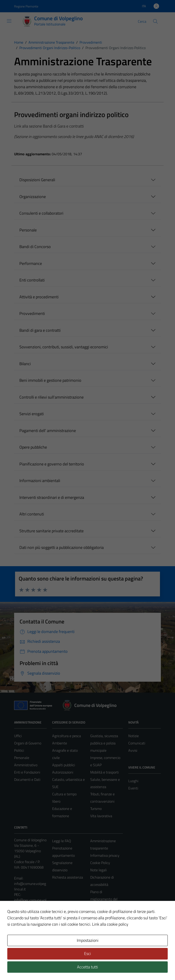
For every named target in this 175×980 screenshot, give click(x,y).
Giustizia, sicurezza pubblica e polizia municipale (104, 743)
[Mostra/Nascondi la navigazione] (9, 21)
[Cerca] (155, 21)
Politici (19, 750)
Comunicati (137, 743)
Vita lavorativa (101, 816)
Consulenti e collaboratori (41, 213)
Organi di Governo (28, 743)
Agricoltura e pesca (67, 736)
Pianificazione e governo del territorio (52, 464)
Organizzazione (33, 197)
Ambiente (60, 743)
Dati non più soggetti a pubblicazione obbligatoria (62, 547)
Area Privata (23, 938)
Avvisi (133, 750)
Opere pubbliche (33, 447)
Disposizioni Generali (37, 180)
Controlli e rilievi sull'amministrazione (51, 397)
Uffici (18, 736)
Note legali (98, 870)
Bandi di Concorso (35, 247)
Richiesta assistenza (68, 877)
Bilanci (25, 364)
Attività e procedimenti (39, 297)
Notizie (134, 736)
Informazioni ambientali (40, 481)
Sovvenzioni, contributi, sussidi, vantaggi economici (64, 347)
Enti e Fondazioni (27, 772)
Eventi (133, 788)
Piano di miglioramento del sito (104, 899)
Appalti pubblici (64, 765)
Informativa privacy (105, 855)
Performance (31, 263)
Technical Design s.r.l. (45, 967)
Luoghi (133, 781)
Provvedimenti (32, 313)
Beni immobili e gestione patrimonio (50, 380)
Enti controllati (32, 280)
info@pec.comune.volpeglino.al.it (30, 903)
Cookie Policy (100, 863)
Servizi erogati (32, 414)
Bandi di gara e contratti (40, 330)
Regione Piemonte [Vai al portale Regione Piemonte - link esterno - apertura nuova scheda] (26, 6)
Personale (28, 230)
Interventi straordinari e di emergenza (52, 497)
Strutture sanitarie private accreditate (51, 531)
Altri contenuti (32, 514)
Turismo (96, 809)
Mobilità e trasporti (104, 772)
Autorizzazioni (63, 772)
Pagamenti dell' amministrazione (48, 431)
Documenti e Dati (27, 779)
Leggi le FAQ (62, 841)
